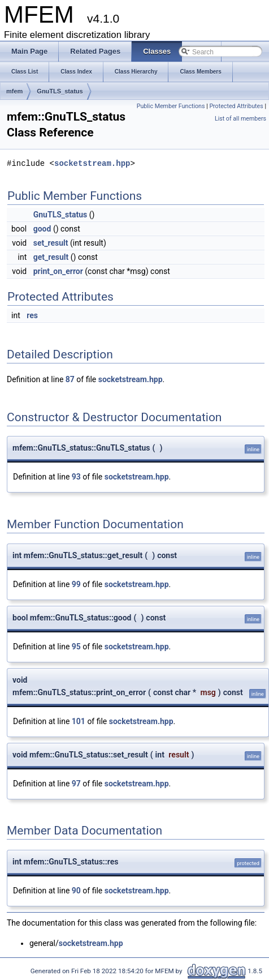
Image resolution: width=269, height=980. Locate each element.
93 (76, 477)
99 (76, 584)
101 (79, 721)
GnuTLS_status (60, 91)
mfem (14, 91)
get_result (51, 257)
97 (76, 784)
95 (76, 647)
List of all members (240, 119)
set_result (51, 243)
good (42, 229)
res (32, 315)
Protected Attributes (236, 106)
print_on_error (58, 271)
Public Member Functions (171, 106)
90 (76, 891)
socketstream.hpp (92, 163)
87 (70, 379)
